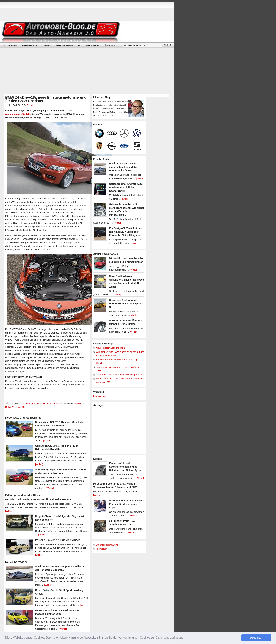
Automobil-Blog (84, 32)
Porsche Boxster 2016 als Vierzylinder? (58, 540)
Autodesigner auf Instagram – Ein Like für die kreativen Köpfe (127, 504)
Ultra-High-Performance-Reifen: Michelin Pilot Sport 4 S (126, 304)
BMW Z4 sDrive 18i (15, 407)
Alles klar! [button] (256, 638)
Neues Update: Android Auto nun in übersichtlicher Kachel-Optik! (126, 187)
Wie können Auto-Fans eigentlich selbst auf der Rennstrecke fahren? (123, 167)
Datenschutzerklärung (107, 545)
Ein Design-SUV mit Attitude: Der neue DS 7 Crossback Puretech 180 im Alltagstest (126, 232)
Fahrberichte (29, 45)
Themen (46, 45)
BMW (39, 403)
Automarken (10, 45)
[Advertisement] (120, 430)
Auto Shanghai (28, 403)
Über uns (110, 45)
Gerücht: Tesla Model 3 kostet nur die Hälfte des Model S (38, 500)
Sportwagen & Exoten (68, 45)
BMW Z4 (80, 403)
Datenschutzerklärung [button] (170, 638)
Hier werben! (100, 396)
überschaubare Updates (18, 114)
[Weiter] (47, 440)
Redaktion (32, 105)
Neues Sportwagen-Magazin (110, 348)
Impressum (102, 549)
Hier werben (92, 45)
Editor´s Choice (51, 403)
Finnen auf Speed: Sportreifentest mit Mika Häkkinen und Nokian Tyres (125, 467)
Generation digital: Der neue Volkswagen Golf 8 (120, 375)
